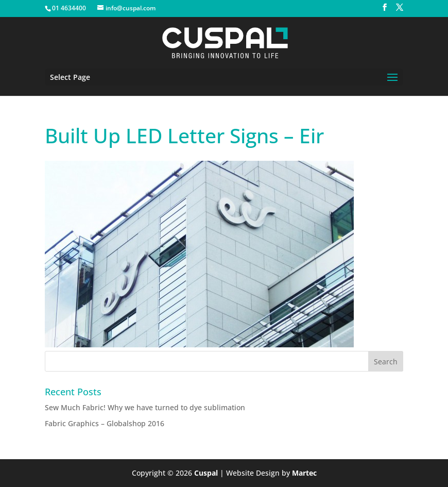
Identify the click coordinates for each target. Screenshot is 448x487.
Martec (304, 473)
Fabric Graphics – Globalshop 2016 (105, 423)
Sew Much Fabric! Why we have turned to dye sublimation (145, 407)
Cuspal (206, 473)
